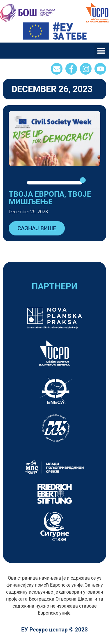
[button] (101, 51)
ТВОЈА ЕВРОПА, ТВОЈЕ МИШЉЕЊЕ (50, 198)
